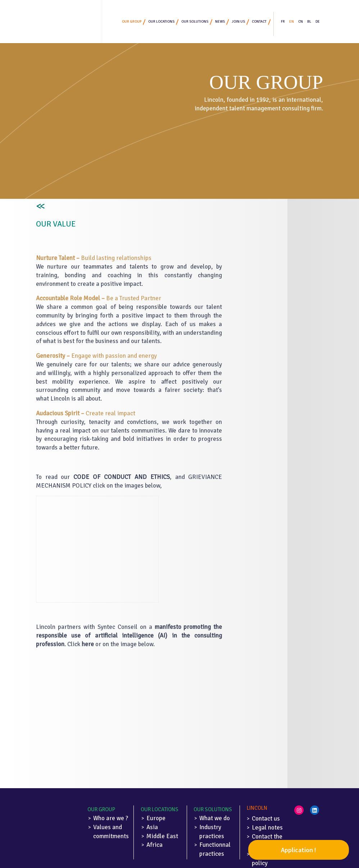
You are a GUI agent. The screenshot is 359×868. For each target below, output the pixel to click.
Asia (152, 827)
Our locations (161, 22)
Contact (259, 22)
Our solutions (195, 22)
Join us (238, 22)
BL (309, 22)
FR (283, 22)
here (88, 644)
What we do (215, 818)
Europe (156, 818)
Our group (132, 22)
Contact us (266, 819)
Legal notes (267, 828)
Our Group (101, 809)
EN (292, 22)
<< (40, 206)
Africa (154, 845)
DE (318, 22)
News (220, 22)
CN (301, 22)
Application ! (299, 850)
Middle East (162, 836)
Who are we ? (111, 818)
